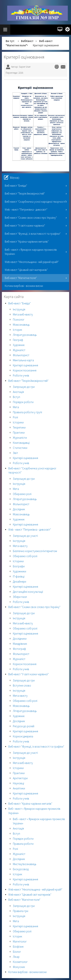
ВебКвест (27, 41)
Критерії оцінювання (24, 57)
